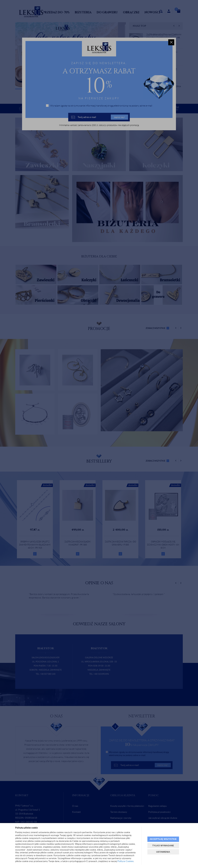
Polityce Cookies (126, 861)
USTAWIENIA (163, 852)
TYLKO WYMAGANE (163, 846)
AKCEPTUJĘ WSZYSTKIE (163, 839)
